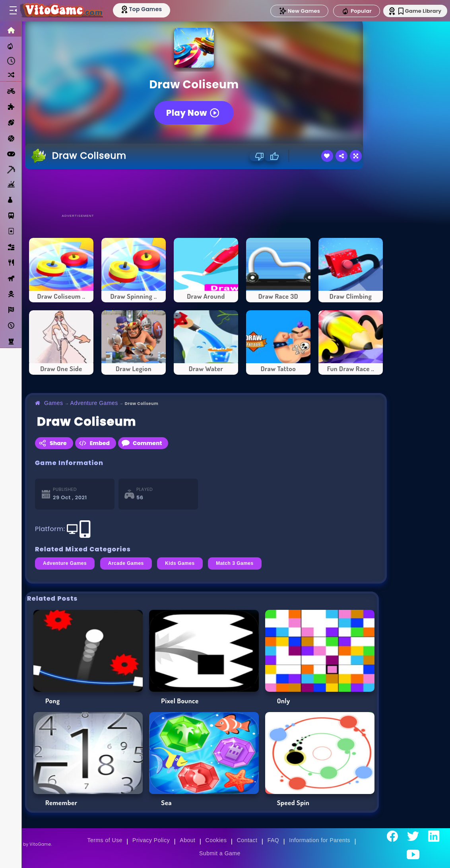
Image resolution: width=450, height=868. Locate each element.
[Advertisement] (206, 191)
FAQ (273, 840)
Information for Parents (320, 840)
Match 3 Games (235, 563)
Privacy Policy (151, 840)
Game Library (415, 11)
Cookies (216, 840)
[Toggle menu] (13, 11)
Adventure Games (94, 403)
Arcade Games (126, 563)
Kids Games (180, 563)
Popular (349, 11)
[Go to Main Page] (65, 11)
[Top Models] (150, 9)
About (187, 840)
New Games (292, 11)
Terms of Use (105, 840)
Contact (247, 840)
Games (54, 403)
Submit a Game (220, 853)
